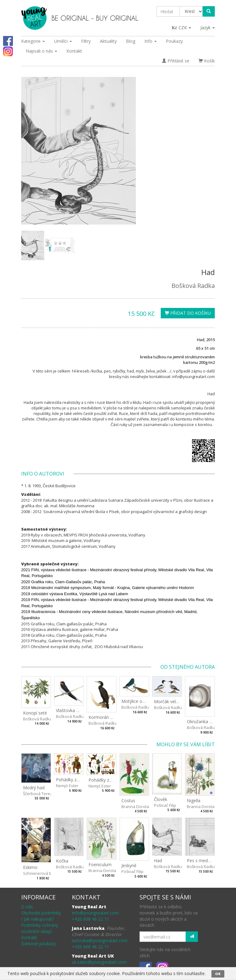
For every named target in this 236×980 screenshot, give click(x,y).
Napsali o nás (41, 51)
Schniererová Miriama (44, 873)
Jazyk (208, 28)
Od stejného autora (188, 667)
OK (218, 974)
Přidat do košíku (188, 313)
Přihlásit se (176, 61)
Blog (131, 41)
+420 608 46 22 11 (90, 919)
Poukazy (174, 41)
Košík (207, 61)
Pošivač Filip (165, 805)
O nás (27, 907)
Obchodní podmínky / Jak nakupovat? (41, 916)
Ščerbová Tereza (39, 794)
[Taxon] (191, 11)
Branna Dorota (135, 807)
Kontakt (74, 51)
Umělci (63, 41)
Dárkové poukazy (39, 944)
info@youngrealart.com (95, 913)
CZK (182, 28)
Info (151, 41)
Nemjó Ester (67, 786)
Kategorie (33, 41)
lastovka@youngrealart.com (100, 940)
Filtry (86, 41)
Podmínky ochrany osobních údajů (40, 928)
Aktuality (108, 41)
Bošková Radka (193, 286)
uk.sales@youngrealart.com (99, 962)
